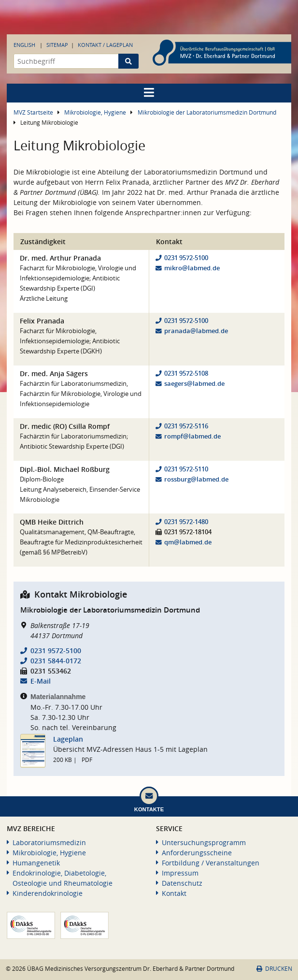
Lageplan (68, 739)
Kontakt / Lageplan (105, 45)
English (24, 45)
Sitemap (57, 45)
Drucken (274, 969)
